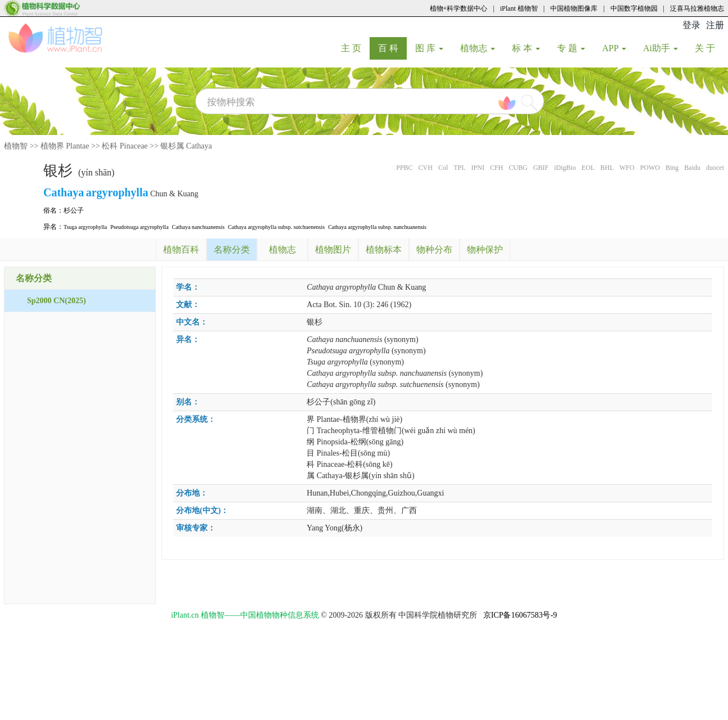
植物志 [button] (478, 48)
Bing (672, 168)
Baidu (692, 168)
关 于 (709, 48)
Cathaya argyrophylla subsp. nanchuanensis (377, 227)
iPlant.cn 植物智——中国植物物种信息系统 (245, 615)
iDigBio (565, 168)
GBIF (541, 168)
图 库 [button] (429, 48)
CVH (426, 168)
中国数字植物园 (634, 8)
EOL (588, 168)
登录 (691, 25)
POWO (650, 168)
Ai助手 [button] (660, 48)
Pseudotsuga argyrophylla (139, 227)
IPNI (478, 168)
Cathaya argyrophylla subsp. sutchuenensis (276, 227)
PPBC (404, 168)
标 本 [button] (526, 48)
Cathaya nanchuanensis (199, 227)
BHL (607, 168)
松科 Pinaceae (125, 146)
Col (443, 168)
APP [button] (614, 48)
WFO (627, 168)
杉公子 (74, 210)
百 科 (392, 48)
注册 (715, 25)
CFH (496, 168)
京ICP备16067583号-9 (520, 615)
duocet (715, 168)
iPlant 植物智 (519, 8)
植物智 (16, 146)
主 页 (355, 48)
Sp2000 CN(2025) (57, 301)
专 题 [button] (571, 48)
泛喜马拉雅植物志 (697, 8)
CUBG (518, 168)
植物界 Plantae (65, 146)
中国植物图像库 (574, 8)
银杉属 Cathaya (186, 146)
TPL (459, 168)
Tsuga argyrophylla (85, 227)
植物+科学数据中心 (459, 8)
